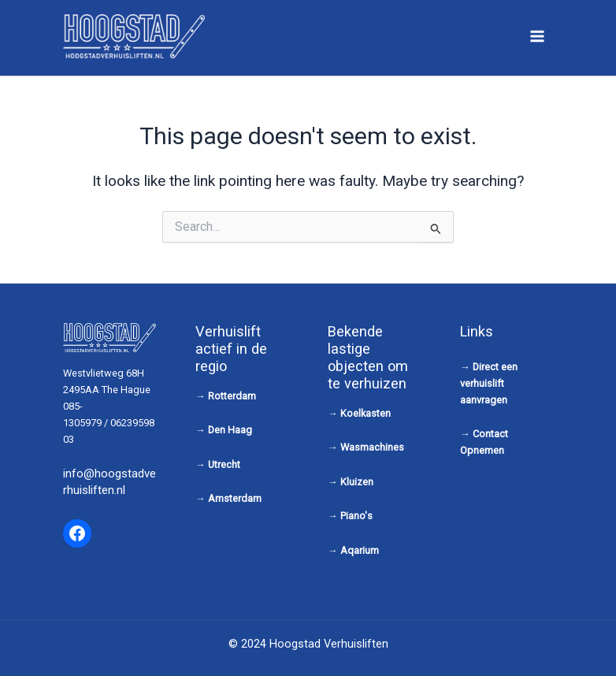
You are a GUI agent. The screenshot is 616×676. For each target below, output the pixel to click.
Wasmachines (372, 447)
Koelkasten (366, 413)
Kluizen (357, 482)
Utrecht (224, 464)
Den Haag (230, 430)
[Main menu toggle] (538, 36)
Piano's (356, 516)
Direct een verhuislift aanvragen (489, 383)
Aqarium (360, 550)
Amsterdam (235, 498)
